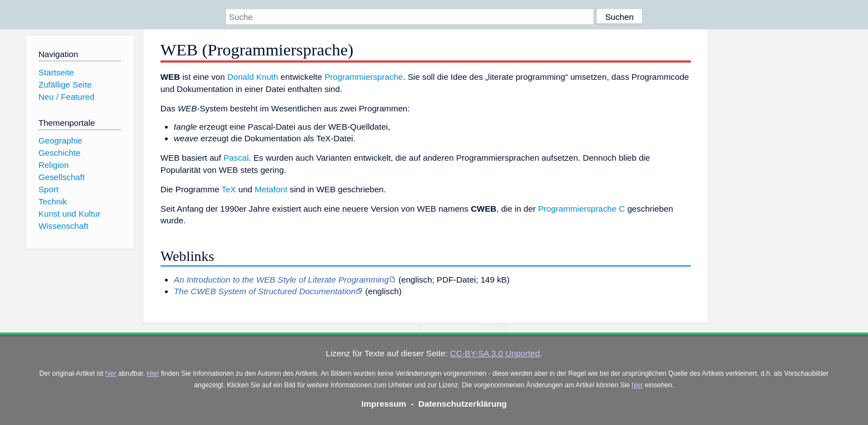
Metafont (271, 189)
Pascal (236, 158)
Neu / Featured (66, 97)
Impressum (384, 404)
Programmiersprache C (582, 209)
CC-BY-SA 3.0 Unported (495, 353)
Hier (153, 373)
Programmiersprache (364, 77)
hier (111, 373)
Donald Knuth (253, 77)
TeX (229, 189)
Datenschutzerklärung (463, 404)
